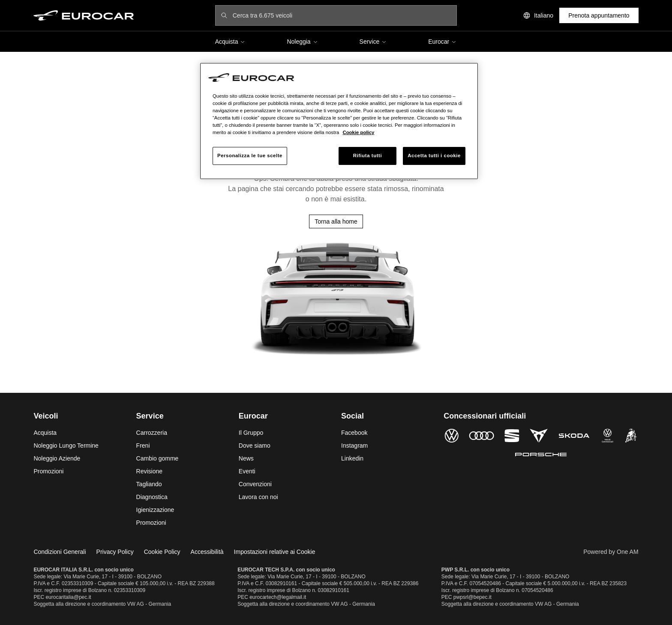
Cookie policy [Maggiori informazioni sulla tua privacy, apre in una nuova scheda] (358, 132)
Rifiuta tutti (367, 156)
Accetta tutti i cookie (434, 156)
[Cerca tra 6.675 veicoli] (342, 15)
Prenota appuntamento (599, 15)
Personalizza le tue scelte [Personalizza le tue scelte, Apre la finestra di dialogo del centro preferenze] (250, 156)
